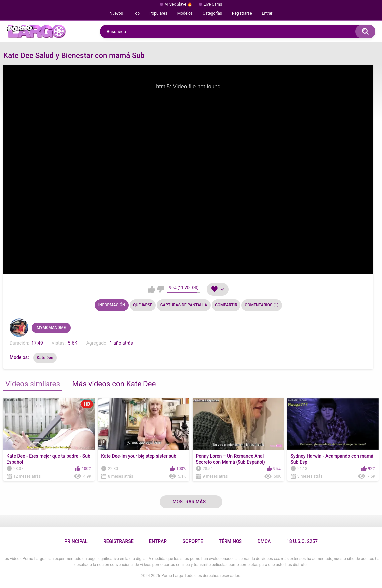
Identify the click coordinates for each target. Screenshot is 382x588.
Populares (158, 13)
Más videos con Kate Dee (114, 384)
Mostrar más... (191, 502)
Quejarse (143, 305)
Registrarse (242, 13)
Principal (76, 541)
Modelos (185, 13)
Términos (230, 541)
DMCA (264, 541)
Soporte (193, 541)
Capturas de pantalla (184, 305)
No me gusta (160, 289)
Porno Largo (172, 576)
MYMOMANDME (51, 328)
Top (136, 13)
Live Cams (213, 4)
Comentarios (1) (262, 305)
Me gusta (152, 289)
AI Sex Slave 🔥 (179, 4)
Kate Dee (45, 358)
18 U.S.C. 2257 (302, 541)
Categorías (212, 13)
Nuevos (116, 13)
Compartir (226, 305)
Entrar (267, 13)
